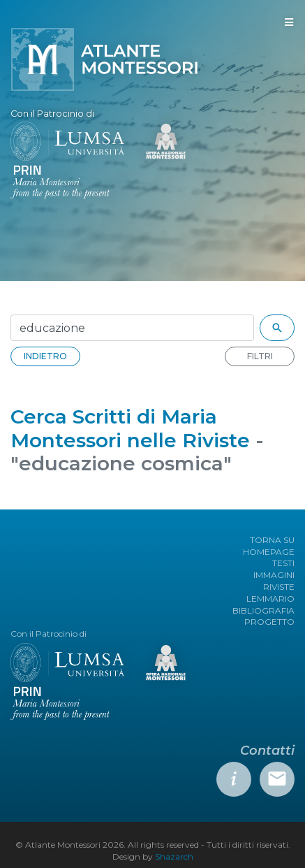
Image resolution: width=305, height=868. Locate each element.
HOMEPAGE (269, 552)
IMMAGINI (274, 575)
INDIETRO (45, 356)
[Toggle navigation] (289, 22)
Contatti (267, 751)
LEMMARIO (270, 599)
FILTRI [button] (260, 356)
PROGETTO (269, 622)
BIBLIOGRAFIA (263, 610)
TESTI (283, 563)
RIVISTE (279, 587)
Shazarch (174, 856)
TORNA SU (272, 540)
